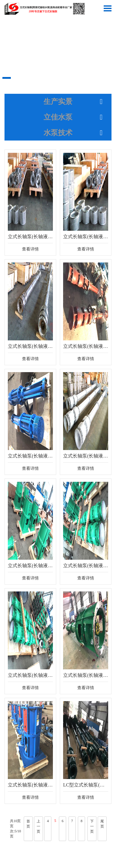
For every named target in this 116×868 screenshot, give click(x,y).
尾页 (102, 824)
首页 (28, 824)
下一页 (92, 826)
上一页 (38, 826)
